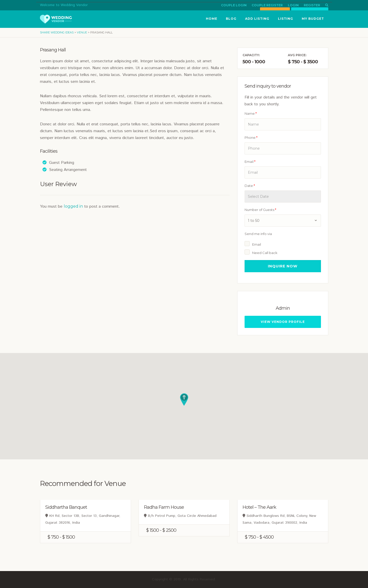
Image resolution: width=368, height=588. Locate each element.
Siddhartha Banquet (66, 507)
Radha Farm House (164, 507)
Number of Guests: (260, 210)
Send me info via (258, 234)
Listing (286, 19)
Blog (231, 19)
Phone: (251, 138)
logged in (73, 206)
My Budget (313, 19)
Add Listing (257, 19)
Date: (250, 186)
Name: (251, 113)
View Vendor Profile (283, 322)
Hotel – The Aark (259, 507)
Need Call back (265, 253)
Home (212, 19)
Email (257, 244)
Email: (250, 162)
